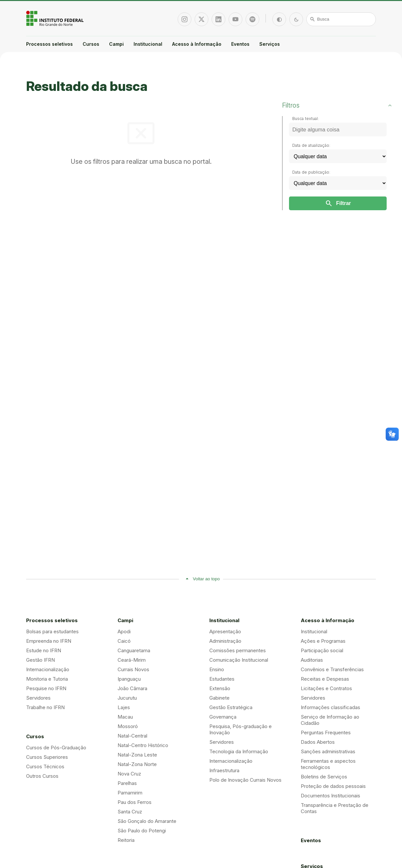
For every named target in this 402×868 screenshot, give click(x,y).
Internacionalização (48, 669)
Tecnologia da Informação (239, 751)
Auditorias (312, 660)
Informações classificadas (330, 707)
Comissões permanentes (238, 650)
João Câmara (132, 688)
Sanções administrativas (328, 751)
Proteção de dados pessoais (333, 786)
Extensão (220, 688)
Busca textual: (306, 119)
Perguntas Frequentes (326, 732)
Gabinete (219, 698)
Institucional (148, 44)
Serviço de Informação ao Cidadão (330, 720)
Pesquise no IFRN (46, 688)
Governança (223, 717)
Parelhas (127, 783)
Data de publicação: (311, 172)
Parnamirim (130, 793)
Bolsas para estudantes (52, 631)
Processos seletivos (49, 44)
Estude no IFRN (44, 650)
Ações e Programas (323, 641)
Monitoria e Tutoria (47, 679)
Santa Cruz (130, 812)
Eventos (240, 44)
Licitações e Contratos (326, 688)
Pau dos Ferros (135, 802)
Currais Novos (133, 669)
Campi (116, 44)
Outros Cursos (42, 776)
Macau (125, 717)
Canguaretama (134, 650)
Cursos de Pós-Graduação (56, 748)
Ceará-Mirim (132, 660)
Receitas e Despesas (325, 679)
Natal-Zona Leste (137, 755)
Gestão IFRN (40, 660)
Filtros (291, 105)
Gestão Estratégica (231, 707)
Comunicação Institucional (239, 660)
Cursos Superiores (47, 757)
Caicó (124, 641)
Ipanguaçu (129, 679)
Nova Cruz (129, 774)
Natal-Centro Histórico (143, 745)
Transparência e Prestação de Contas (335, 808)
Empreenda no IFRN (49, 641)
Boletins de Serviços (324, 777)
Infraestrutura (224, 770)
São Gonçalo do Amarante (147, 821)
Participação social (322, 650)
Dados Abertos (318, 742)
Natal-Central (132, 736)
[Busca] (341, 19)
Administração (225, 641)
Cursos (91, 44)
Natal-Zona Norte (137, 764)
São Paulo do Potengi (142, 831)
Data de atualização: (311, 145)
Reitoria (126, 840)
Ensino (217, 669)
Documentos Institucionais (330, 796)
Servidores (38, 698)
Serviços (270, 44)
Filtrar (338, 203)
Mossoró (128, 726)
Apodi (124, 631)
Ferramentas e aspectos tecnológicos (328, 764)
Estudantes (222, 679)
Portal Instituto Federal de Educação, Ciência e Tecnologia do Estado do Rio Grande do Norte (56, 18)
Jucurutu (127, 698)
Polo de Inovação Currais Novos (245, 780)
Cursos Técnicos (45, 766)
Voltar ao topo (206, 579)
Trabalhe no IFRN (45, 707)
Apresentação (225, 631)
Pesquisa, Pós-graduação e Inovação (241, 729)
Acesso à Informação (197, 44)
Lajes (124, 707)
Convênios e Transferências (332, 669)
